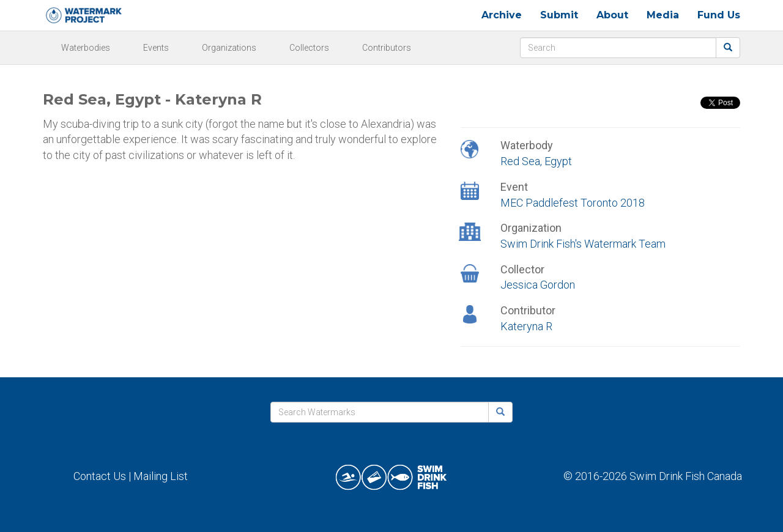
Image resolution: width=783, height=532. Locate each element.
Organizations (229, 48)
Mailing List (161, 476)
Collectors (309, 48)
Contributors (387, 48)
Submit (559, 15)
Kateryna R (526, 326)
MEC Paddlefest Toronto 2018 (573, 203)
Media (663, 15)
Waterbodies (86, 48)
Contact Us (100, 476)
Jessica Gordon (538, 285)
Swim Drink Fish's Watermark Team (583, 244)
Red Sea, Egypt (536, 161)
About (612, 15)
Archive (502, 15)
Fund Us (719, 15)
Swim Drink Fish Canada (686, 476)
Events (156, 48)
